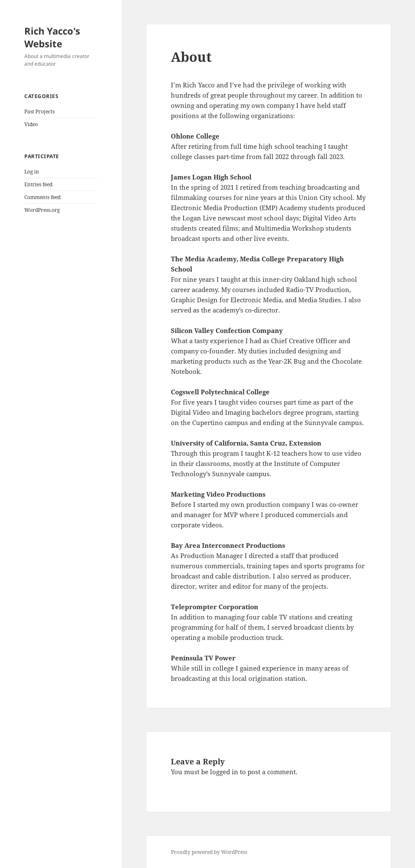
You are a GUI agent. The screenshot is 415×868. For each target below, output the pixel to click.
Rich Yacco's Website (52, 37)
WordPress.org (42, 210)
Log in (32, 172)
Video (31, 124)
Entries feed (38, 184)
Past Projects (39, 111)
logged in (224, 772)
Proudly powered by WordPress (209, 852)
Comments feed (42, 197)
